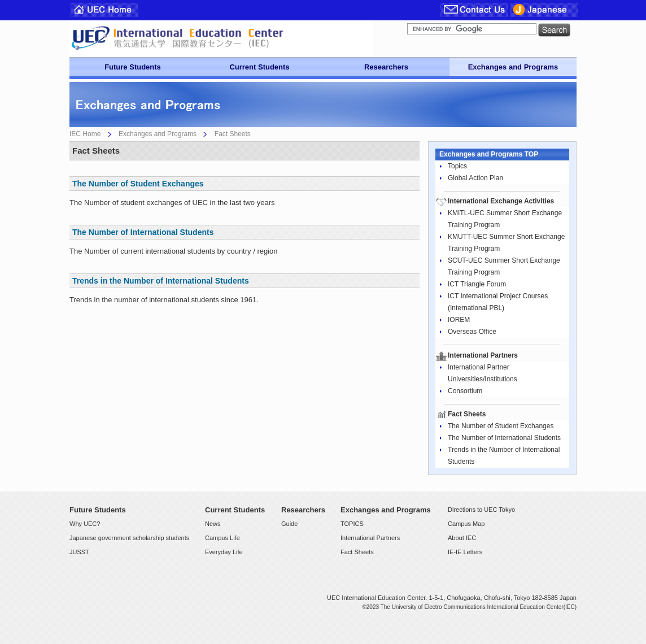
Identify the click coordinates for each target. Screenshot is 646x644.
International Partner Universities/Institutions (483, 373)
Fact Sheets (357, 552)
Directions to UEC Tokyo (481, 510)
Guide (289, 524)
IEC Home (85, 134)
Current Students (259, 67)
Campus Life (222, 538)
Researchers (386, 67)
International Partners (370, 538)
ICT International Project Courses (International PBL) (498, 302)
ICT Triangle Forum (477, 284)
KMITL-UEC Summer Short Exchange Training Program (505, 219)
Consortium (465, 391)
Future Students (133, 67)
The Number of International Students (143, 232)
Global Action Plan (475, 178)
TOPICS (352, 524)
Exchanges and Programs (513, 67)
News (213, 524)
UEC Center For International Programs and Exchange (221, 39)
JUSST (79, 552)
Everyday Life (224, 552)
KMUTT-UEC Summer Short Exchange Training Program (506, 243)
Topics (457, 166)
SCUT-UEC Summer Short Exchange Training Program (504, 266)
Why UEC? (85, 524)
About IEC (462, 538)
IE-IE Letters (465, 552)
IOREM (459, 320)
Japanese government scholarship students (129, 538)
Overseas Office (472, 332)
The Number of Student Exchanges (138, 184)
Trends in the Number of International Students (161, 281)
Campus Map (466, 524)
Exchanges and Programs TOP (489, 154)
